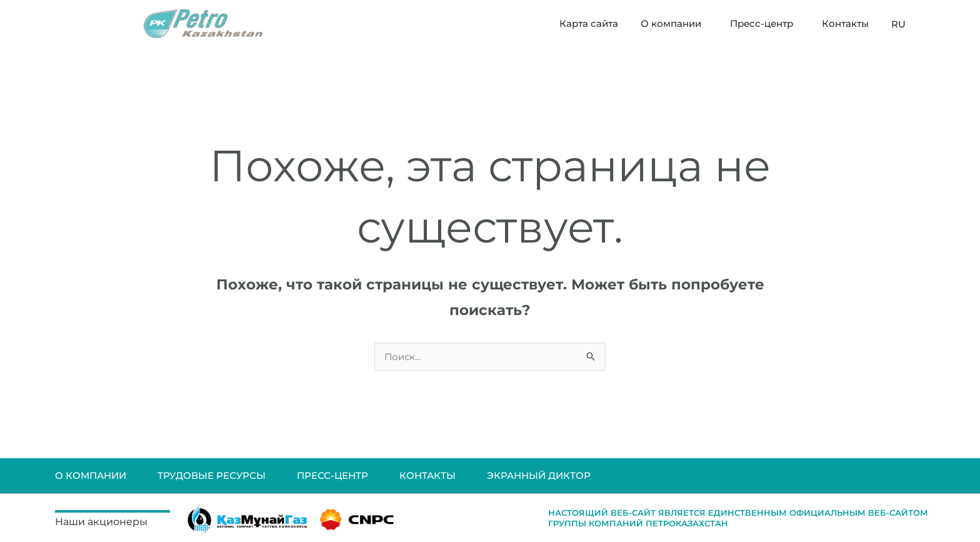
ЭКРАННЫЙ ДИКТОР (539, 475)
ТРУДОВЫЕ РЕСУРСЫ (212, 475)
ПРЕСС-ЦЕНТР (332, 475)
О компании (674, 24)
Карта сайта (589, 23)
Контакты (845, 23)
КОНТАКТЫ (427, 475)
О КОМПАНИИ (91, 475)
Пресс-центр (765, 24)
